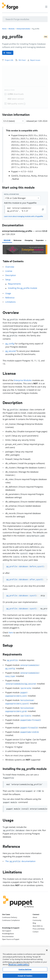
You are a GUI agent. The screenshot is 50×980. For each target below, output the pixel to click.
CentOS (15, 176)
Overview (10, 267)
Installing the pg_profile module (23, 288)
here (11, 632)
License (9, 271)
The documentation (20, 861)
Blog (34, 923)
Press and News (39, 929)
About (35, 917)
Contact (36, 932)
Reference (10, 298)
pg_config (10, 344)
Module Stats (10, 90)
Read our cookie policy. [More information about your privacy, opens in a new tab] (19, 964)
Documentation (8, 936)
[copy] (43, 209)
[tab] (7, 240)
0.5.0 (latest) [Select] (14, 121)
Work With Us (38, 926)
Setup (8, 279)
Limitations (10, 302)
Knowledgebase (8, 934)
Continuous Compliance (11, 920)
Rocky (34, 176)
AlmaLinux (43, 176)
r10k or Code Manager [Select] (22, 198)
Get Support (7, 931)
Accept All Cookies (25, 976)
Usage (8, 293)
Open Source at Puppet (11, 939)
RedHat (16, 179)
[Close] (47, 950)
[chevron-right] (46, 241)
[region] (25, 963)
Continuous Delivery (10, 917)
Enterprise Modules (23, 380)
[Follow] (8, 53)
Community (37, 920)
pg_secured (11, 351)
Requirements (14, 284)
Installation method (11, 194)
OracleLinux (25, 176)
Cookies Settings (25, 969)
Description (11, 275)
